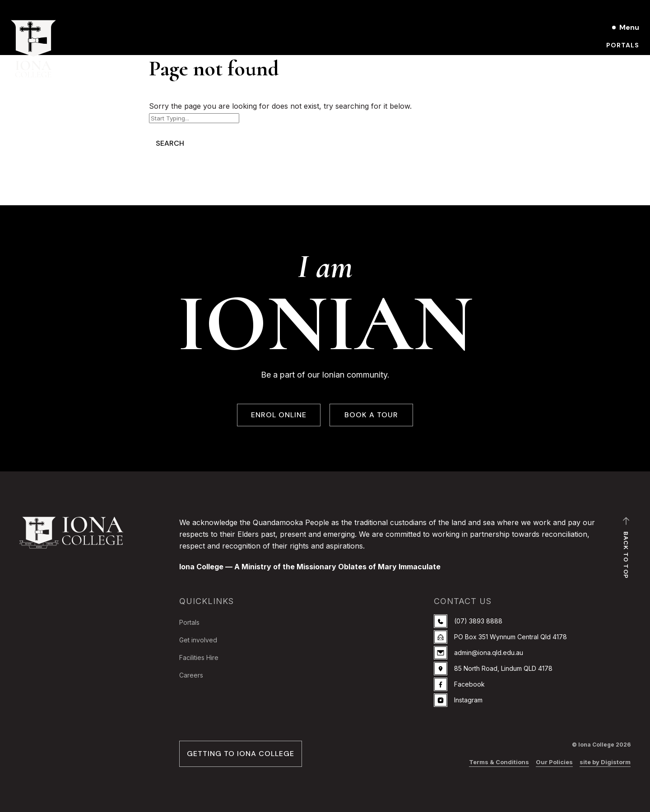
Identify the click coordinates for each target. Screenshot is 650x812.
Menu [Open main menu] (629, 27)
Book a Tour (614, 60)
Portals (623, 45)
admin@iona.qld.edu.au (478, 653)
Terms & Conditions (499, 762)
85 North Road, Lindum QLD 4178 (493, 669)
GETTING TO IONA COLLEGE (241, 754)
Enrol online (613, 76)
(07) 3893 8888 (468, 621)
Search (170, 143)
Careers (191, 675)
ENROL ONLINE (279, 415)
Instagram (458, 700)
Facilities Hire (199, 657)
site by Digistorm (605, 762)
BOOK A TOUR (371, 415)
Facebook (459, 684)
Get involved (198, 640)
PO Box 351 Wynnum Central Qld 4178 (500, 637)
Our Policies (554, 762)
